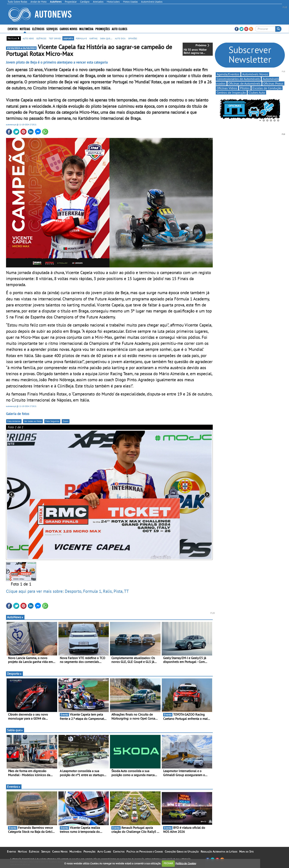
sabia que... (106, 38)
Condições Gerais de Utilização (182, 852)
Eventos (13, 29)
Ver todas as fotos (33, 421)
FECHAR (168, 863)
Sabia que (15, 730)
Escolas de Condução (267, 88)
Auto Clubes (120, 29)
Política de (186, 863)
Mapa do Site (246, 852)
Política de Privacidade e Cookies (145, 852)
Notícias (25, 29)
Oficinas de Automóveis (244, 83)
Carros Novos (68, 29)
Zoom (66, 421)
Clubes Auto (257, 92)
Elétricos (38, 29)
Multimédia (86, 29)
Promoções (103, 29)
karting (93, 38)
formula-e (81, 38)
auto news (28, 38)
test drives (55, 38)
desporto (68, 38)
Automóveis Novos (255, 74)
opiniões (133, 38)
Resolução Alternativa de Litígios (219, 852)
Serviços (52, 29)
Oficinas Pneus (273, 83)
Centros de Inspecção (231, 92)
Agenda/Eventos (228, 74)
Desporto (14, 674)
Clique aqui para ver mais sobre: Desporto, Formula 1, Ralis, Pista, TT (67, 591)
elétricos (41, 38)
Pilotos (245, 88)
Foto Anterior (14, 421)
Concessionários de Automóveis (238, 79)
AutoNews (15, 617)
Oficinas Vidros (227, 88)
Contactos (119, 852)
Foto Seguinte (52, 421)
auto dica (120, 38)
